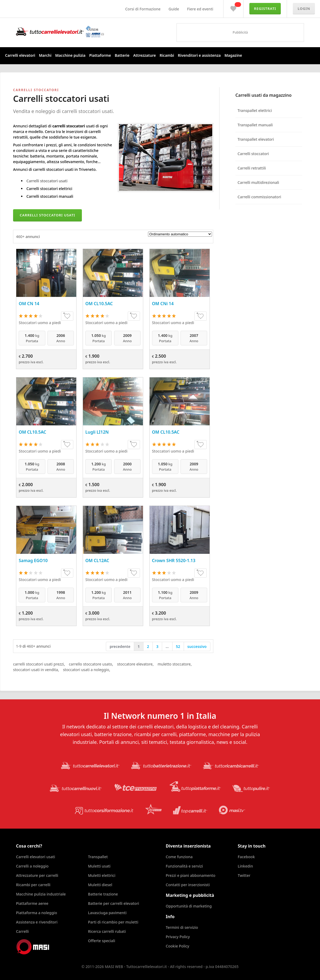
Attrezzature (144, 55)
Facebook (246, 857)
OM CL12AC (97, 560)
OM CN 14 (29, 304)
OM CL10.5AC (99, 304)
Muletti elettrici (102, 875)
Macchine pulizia (70, 55)
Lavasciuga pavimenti (107, 913)
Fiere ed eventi (200, 9)
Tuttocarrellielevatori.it (60, 32)
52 (178, 646)
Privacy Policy (178, 937)
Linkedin (245, 866)
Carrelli (22, 931)
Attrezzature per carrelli (37, 875)
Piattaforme (100, 55)
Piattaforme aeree (32, 903)
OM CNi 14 (163, 304)
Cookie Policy (178, 946)
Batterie (122, 55)
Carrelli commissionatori (259, 197)
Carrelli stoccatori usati (47, 181)
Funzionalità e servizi (184, 866)
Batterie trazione (103, 894)
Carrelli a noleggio (32, 866)
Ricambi (167, 55)
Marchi (45, 55)
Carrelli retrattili (252, 168)
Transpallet (98, 857)
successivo (197, 646)
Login (304, 9)
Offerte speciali (102, 941)
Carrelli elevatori (20, 55)
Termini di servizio (182, 927)
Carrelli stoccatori (253, 154)
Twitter (244, 875)
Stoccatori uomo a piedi (40, 323)
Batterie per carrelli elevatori (114, 903)
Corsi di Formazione (143, 9)
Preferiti (233, 7)
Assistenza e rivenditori (37, 922)
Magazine (233, 55)
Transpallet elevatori (256, 139)
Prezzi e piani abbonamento (191, 875)
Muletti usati (99, 866)
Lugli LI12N (97, 432)
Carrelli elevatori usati (35, 857)
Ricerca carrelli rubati (107, 931)
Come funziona (179, 857)
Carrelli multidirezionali (258, 182)
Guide (174, 9)
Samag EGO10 (33, 560)
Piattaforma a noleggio (37, 913)
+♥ (67, 316)
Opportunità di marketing (189, 906)
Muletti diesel (100, 885)
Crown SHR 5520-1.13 (174, 560)
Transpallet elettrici (255, 110)
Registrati (265, 9)
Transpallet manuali (255, 125)
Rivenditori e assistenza (199, 55)
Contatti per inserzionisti (188, 885)
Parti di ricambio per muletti (113, 922)
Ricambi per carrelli (33, 885)
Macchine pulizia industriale (41, 894)
